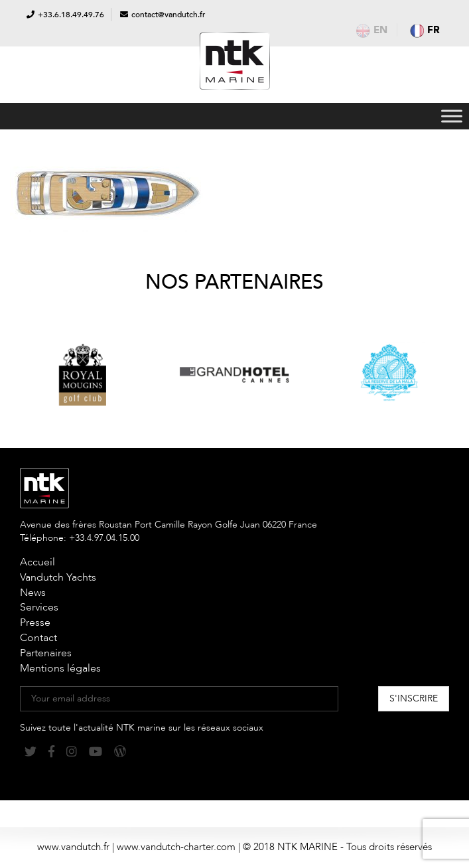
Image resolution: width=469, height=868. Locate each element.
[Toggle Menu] (452, 116)
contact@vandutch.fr (168, 15)
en (372, 30)
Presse (35, 622)
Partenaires (46, 653)
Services (39, 607)
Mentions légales (60, 668)
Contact (38, 638)
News (33, 593)
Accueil (37, 562)
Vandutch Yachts (58, 577)
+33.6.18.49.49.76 (71, 15)
